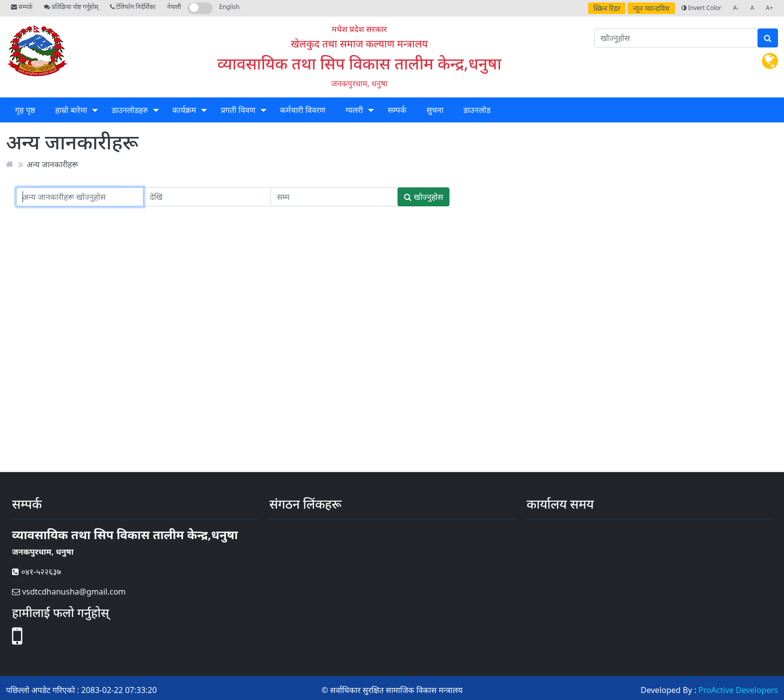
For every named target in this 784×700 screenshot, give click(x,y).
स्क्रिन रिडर (607, 8)
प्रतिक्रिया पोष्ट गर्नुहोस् (71, 7)
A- (736, 8)
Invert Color (701, 8)
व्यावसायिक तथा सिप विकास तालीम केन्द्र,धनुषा (359, 63)
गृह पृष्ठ (25, 110)
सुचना (435, 110)
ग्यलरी (354, 110)
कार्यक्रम (184, 110)
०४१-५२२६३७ (36, 572)
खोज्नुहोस (423, 197)
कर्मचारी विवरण (303, 110)
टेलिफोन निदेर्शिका (133, 7)
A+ (769, 8)
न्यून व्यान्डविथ (651, 8)
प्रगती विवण (238, 110)
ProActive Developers (738, 690)
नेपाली (174, 7)
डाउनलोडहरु (130, 110)
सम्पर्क (22, 7)
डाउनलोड (477, 110)
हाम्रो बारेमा (71, 110)
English (229, 7)
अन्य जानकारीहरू (52, 164)
